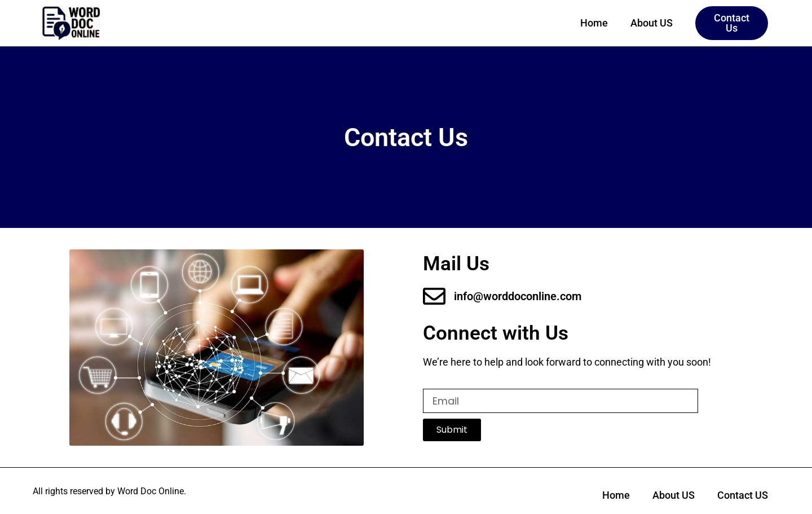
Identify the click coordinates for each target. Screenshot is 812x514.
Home (594, 23)
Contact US (743, 495)
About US (652, 23)
